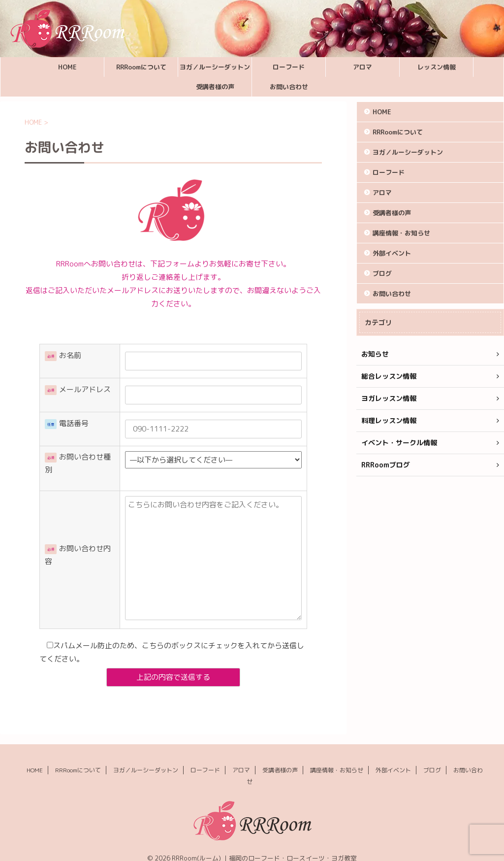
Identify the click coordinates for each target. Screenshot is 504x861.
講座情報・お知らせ (401, 233)
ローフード (289, 67)
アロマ (362, 67)
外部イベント (392, 253)
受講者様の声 (215, 87)
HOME (67, 67)
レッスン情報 (437, 67)
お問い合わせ (289, 87)
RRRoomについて (141, 67)
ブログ (382, 273)
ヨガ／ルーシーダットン (215, 67)
